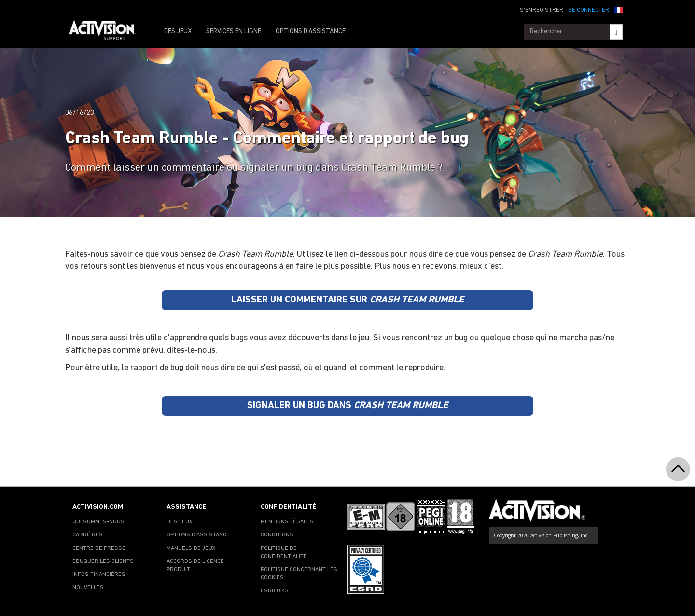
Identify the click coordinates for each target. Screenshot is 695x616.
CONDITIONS (277, 535)
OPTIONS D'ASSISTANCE (311, 32)
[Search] (616, 32)
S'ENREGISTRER (542, 10)
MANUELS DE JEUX (191, 548)
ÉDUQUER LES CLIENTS (103, 561)
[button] (618, 9)
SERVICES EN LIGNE (234, 32)
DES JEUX (178, 32)
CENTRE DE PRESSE (99, 548)
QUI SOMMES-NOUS (98, 522)
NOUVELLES (88, 588)
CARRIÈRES (88, 535)
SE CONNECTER (589, 10)
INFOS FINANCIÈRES (99, 575)
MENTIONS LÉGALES (287, 522)
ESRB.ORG (274, 591)
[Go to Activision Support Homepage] (107, 32)
